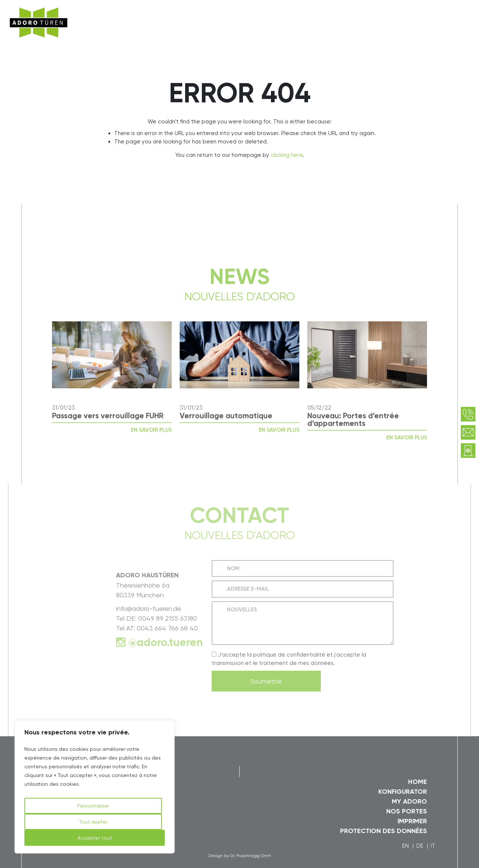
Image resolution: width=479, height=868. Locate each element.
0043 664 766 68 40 (167, 638)
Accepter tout (95, 838)
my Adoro (409, 801)
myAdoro (394, 13)
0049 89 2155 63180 (168, 628)
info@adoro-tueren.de (149, 619)
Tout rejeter (93, 822)
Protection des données (384, 831)
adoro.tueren (170, 653)
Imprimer (412, 821)
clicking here (287, 155)
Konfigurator (403, 792)
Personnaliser (93, 806)
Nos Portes (407, 811)
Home (418, 782)
